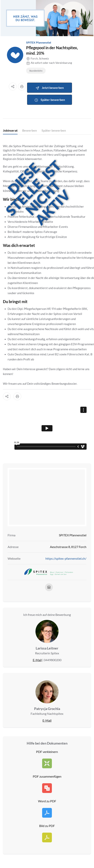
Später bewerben (50, 100)
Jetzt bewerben (50, 88)
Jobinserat (10, 130)
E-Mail (37, 660)
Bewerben (30, 130)
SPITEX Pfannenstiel (39, 42)
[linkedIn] (49, 587)
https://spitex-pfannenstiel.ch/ (66, 558)
